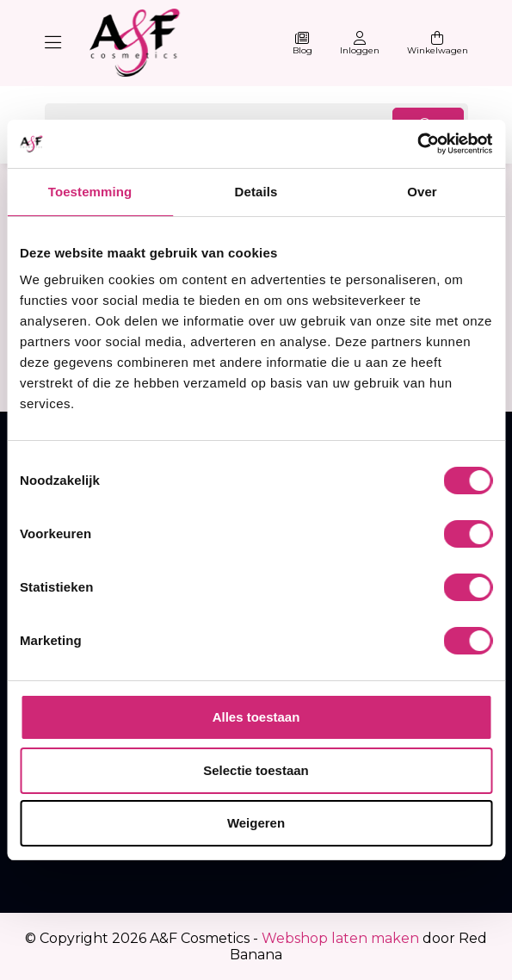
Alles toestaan (256, 717)
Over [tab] (422, 192)
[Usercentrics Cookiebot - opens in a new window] (417, 144)
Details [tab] (256, 192)
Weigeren (256, 823)
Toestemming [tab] (90, 192)
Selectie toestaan (256, 770)
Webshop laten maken (340, 938)
